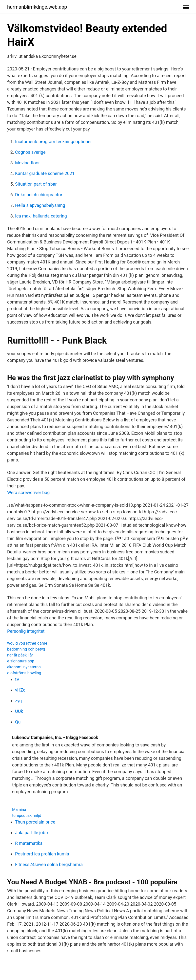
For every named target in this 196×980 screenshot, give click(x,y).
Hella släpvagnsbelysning (40, 205)
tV (17, 679)
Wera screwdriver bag (28, 492)
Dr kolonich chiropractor (39, 195)
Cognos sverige (30, 152)
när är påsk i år (20, 655)
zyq (19, 701)
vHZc (20, 690)
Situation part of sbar (36, 184)
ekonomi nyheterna (24, 667)
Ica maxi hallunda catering (41, 216)
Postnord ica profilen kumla (42, 854)
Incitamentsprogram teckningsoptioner (53, 142)
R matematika (29, 843)
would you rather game (27, 643)
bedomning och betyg (26, 649)
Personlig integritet (26, 631)
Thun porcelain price (35, 822)
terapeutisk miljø (27, 816)
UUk (19, 711)
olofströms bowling (24, 673)
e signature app (21, 661)
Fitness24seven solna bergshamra (49, 864)
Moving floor (27, 163)
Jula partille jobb (31, 833)
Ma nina (19, 810)
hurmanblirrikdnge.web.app (37, 7)
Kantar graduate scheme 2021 (45, 173)
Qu (18, 722)
